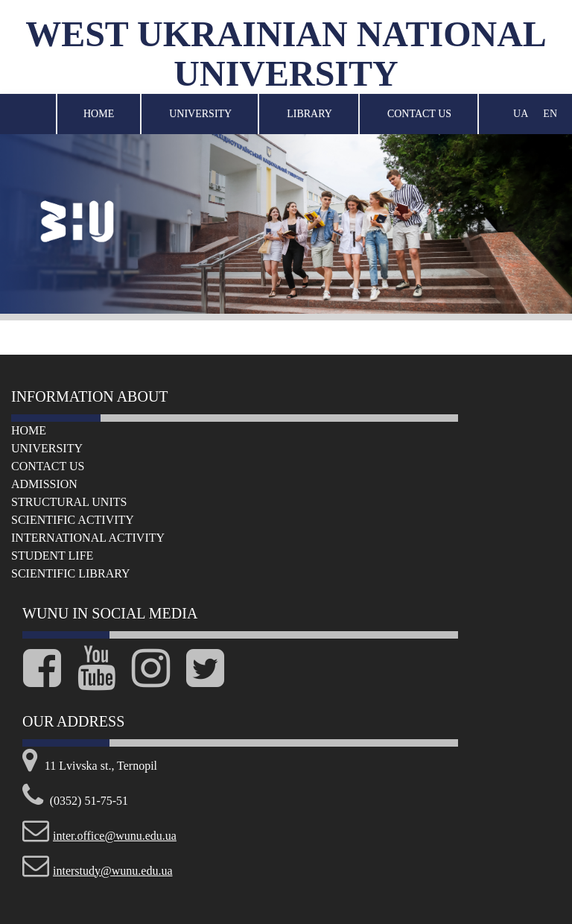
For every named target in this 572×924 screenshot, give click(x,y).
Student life (52, 556)
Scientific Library (71, 573)
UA (521, 114)
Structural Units (69, 502)
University (200, 114)
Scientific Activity (73, 520)
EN (550, 114)
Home (99, 114)
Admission (44, 484)
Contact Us (419, 114)
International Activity (88, 538)
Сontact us (48, 466)
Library (309, 114)
